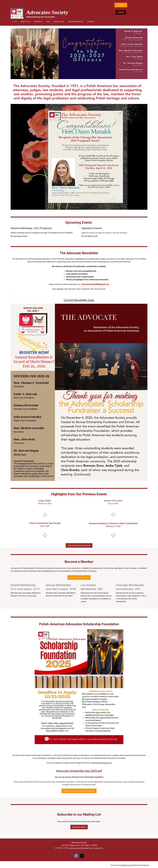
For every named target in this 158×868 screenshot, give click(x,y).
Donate (121, 5)
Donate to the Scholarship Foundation (79, 791)
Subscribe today (79, 827)
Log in (121, 12)
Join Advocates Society (79, 577)
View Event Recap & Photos (79, 545)
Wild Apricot (126, 865)
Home (13, 4)
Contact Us (98, 848)
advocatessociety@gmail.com (81, 848)
